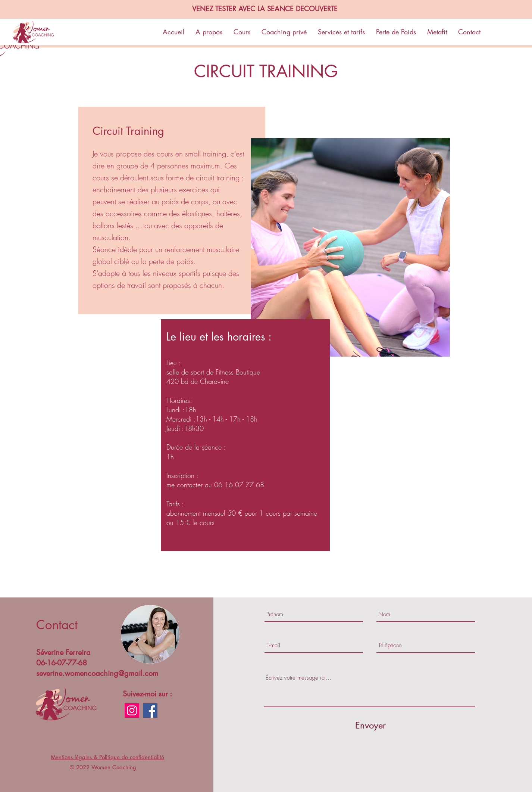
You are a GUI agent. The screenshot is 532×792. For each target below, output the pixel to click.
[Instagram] (132, 710)
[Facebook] (150, 710)
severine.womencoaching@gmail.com (97, 673)
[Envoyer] (370, 726)
